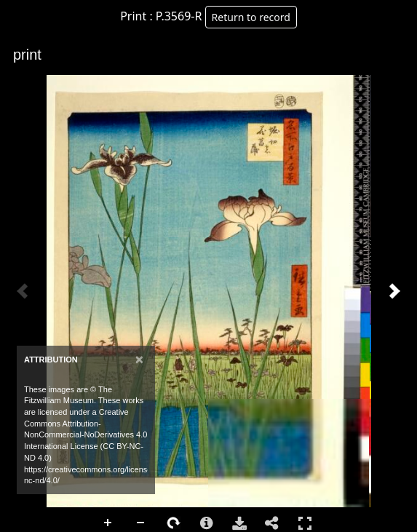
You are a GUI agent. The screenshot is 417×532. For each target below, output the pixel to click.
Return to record (251, 17)
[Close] (139, 359)
